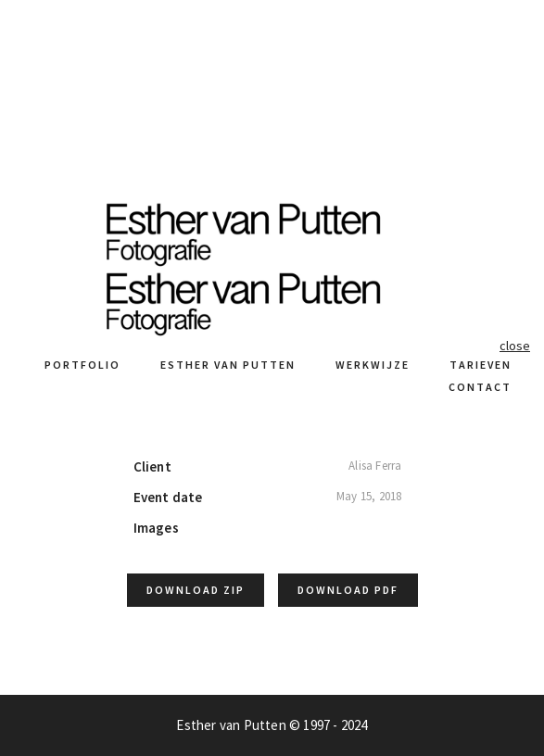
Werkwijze (373, 365)
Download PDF (348, 590)
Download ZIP (196, 590)
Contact (480, 387)
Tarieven (481, 365)
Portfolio (82, 365)
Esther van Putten (228, 365)
